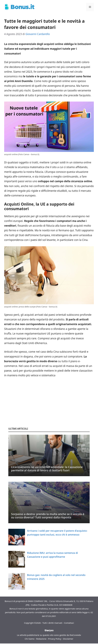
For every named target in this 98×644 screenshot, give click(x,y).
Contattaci (69, 623)
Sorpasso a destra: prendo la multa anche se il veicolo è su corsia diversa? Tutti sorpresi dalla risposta (48, 516)
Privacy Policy (55, 639)
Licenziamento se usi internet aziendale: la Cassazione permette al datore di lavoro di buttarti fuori (47, 469)
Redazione (41, 639)
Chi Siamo (30, 639)
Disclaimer (68, 639)
